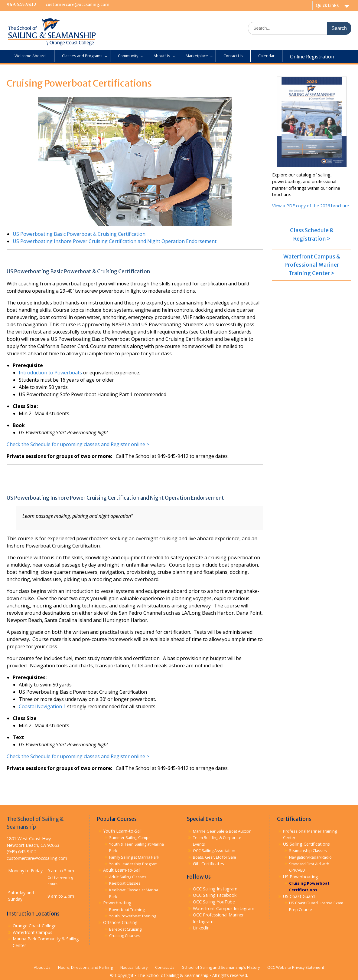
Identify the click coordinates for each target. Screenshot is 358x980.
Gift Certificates (208, 864)
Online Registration (312, 57)
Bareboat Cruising (125, 929)
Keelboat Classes (125, 883)
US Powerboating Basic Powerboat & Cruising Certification (79, 234)
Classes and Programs (82, 56)
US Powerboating (301, 877)
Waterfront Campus (33, 932)
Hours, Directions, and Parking (85, 967)
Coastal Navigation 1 (42, 706)
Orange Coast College (35, 926)
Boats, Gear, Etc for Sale (215, 857)
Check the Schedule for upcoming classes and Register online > (78, 444)
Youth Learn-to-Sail (122, 831)
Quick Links (327, 5)
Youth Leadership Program (133, 864)
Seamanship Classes (308, 850)
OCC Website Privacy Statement (296, 967)
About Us (162, 56)
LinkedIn (201, 928)
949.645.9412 (21, 5)
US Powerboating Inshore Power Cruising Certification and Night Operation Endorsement (115, 241)
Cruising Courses (125, 936)
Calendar (266, 56)
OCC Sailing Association (214, 850)
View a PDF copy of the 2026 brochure (311, 206)
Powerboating (117, 903)
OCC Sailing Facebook (215, 895)
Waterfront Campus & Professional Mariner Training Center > (312, 265)
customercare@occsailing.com (78, 5)
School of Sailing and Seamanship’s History (221, 967)
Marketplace (197, 56)
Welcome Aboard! (31, 56)
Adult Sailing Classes (128, 877)
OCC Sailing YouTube (214, 902)
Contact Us (233, 56)
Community (128, 56)
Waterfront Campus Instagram (224, 908)
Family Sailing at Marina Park (134, 857)
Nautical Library (134, 967)
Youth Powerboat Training (133, 916)
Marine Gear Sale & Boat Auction (222, 831)
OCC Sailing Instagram (215, 889)
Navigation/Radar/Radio (310, 857)
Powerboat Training (127, 909)
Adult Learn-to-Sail (122, 870)
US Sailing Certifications (306, 844)
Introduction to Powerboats (50, 373)
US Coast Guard (299, 896)
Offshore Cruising (120, 922)
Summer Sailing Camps (130, 837)
